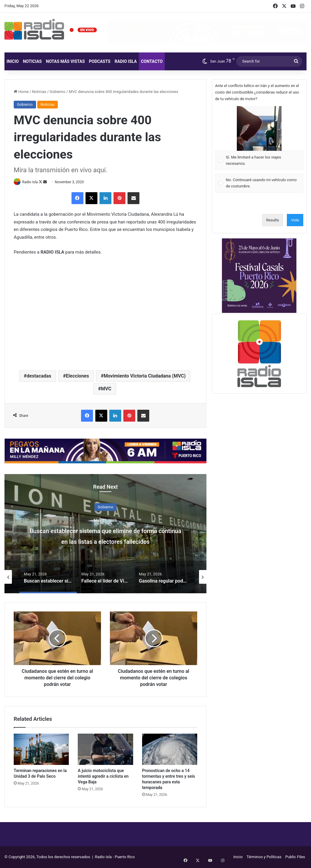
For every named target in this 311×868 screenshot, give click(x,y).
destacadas (39, 376)
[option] (105, 534)
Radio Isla (126, 61)
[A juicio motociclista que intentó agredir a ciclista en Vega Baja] (105, 750)
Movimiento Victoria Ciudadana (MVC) (145, 376)
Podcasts (100, 61)
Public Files (295, 857)
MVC (106, 389)
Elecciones (77, 376)
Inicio (13, 61)
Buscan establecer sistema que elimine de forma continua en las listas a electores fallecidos (105, 541)
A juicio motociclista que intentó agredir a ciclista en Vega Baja (103, 777)
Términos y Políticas (264, 857)
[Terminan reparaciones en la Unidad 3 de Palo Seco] (41, 750)
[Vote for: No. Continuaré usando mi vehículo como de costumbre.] (259, 183)
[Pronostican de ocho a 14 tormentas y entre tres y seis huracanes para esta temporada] (170, 750)
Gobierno (58, 92)
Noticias (32, 61)
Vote (295, 220)
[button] (259, 128)
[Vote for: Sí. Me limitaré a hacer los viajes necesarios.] (259, 138)
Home (21, 92)
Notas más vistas (65, 61)
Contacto (152, 61)
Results (273, 220)
